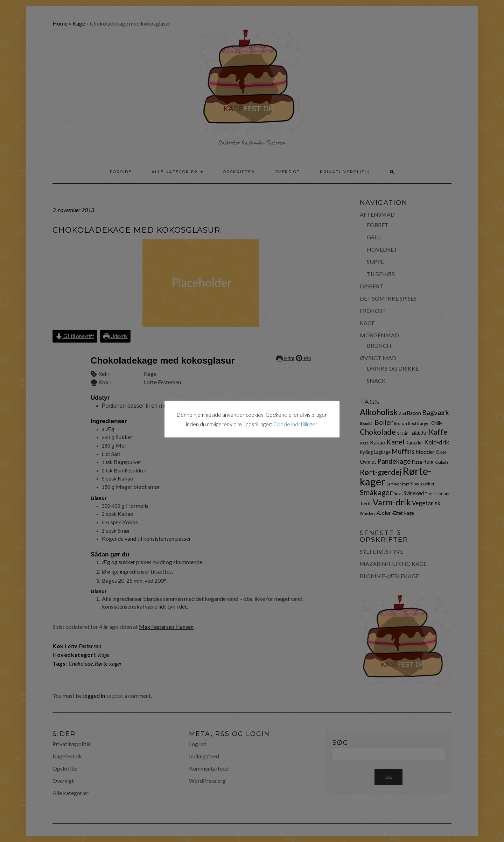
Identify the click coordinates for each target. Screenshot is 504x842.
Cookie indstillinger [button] (295, 424)
